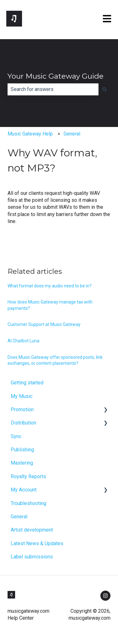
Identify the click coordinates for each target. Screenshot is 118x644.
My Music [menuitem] (22, 396)
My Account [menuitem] (24, 490)
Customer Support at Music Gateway (44, 324)
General (72, 134)
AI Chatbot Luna (23, 341)
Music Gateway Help (30, 134)
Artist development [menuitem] (32, 530)
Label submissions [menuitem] (32, 557)
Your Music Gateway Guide (56, 76)
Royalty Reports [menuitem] (28, 476)
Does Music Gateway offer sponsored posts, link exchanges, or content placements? (55, 360)
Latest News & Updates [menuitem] (37, 543)
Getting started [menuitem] (27, 383)
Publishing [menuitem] (22, 450)
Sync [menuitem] (16, 436)
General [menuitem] (19, 517)
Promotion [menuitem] (22, 409)
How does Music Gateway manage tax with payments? (50, 305)
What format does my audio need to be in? (50, 286)
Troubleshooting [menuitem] (28, 503)
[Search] (104, 89)
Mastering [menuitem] (22, 463)
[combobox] (53, 89)
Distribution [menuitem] (23, 423)
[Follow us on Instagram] (105, 596)
